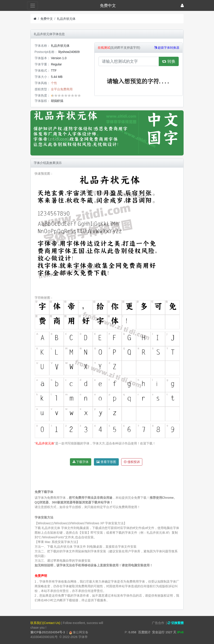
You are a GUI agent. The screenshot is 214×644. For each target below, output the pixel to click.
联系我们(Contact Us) (45, 623)
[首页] (35, 19)
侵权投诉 (132, 462)
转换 (169, 61)
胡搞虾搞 (57, 101)
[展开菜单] (33, 5)
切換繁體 (176, 623)
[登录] (182, 5)
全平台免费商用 (62, 89)
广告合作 (158, 623)
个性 (54, 83)
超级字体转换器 (167, 48)
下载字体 (81, 462)
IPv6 (180, 632)
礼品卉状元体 (66, 19)
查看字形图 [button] (106, 462)
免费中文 (47, 19)
